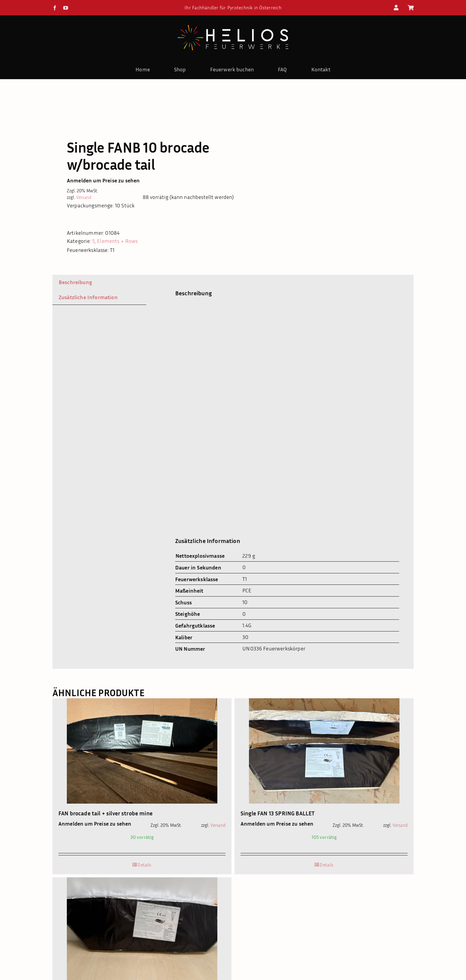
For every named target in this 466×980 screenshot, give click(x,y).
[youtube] (66, 8)
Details (144, 865)
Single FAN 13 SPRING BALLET (278, 813)
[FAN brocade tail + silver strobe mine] (142, 751)
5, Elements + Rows (115, 241)
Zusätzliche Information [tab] (88, 297)
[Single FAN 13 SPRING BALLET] (324, 751)
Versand (84, 197)
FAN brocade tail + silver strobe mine (106, 813)
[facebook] (55, 8)
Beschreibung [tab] (75, 282)
